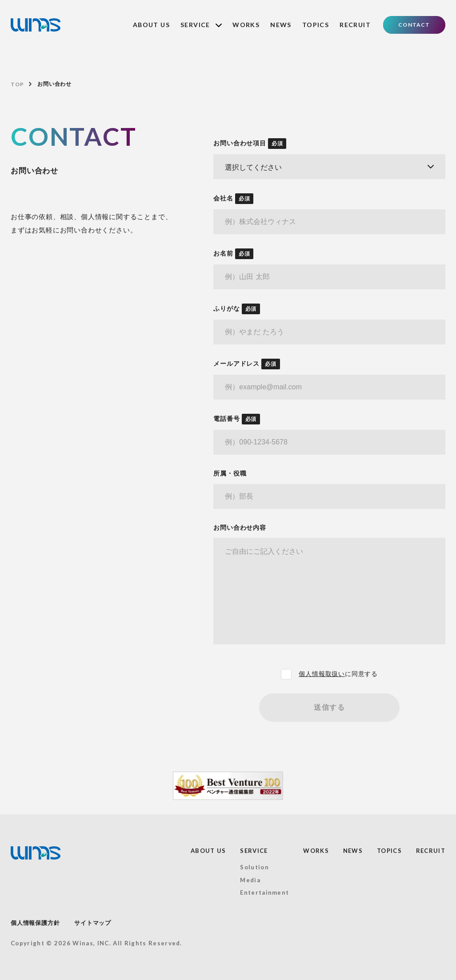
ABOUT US (151, 25)
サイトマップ (93, 923)
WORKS (246, 25)
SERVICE (201, 25)
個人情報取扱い (322, 674)
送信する (329, 707)
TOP (17, 84)
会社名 (233, 199)
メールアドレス (246, 364)
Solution (254, 867)
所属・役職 (230, 473)
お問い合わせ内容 (240, 528)
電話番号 (237, 419)
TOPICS (316, 25)
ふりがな (237, 309)
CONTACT (414, 25)
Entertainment (264, 892)
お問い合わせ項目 (250, 144)
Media (250, 880)
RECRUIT (355, 25)
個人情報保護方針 (35, 923)
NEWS (281, 25)
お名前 (233, 254)
